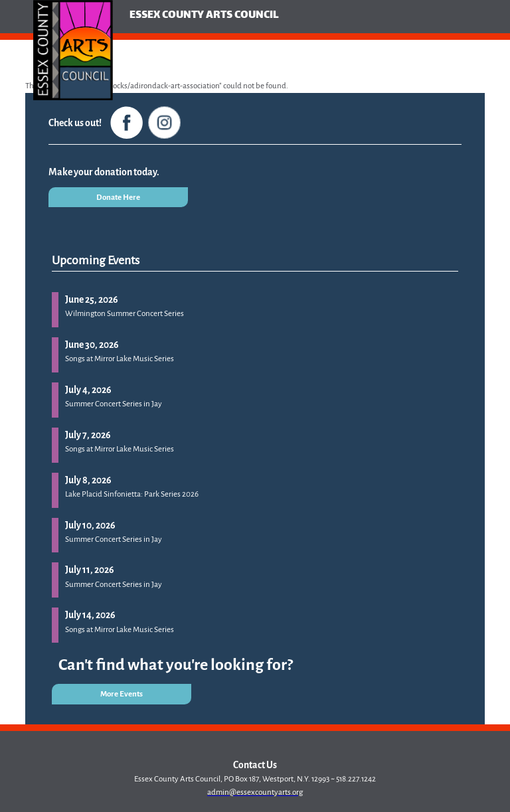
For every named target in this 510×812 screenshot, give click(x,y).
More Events (122, 694)
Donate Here (118, 198)
